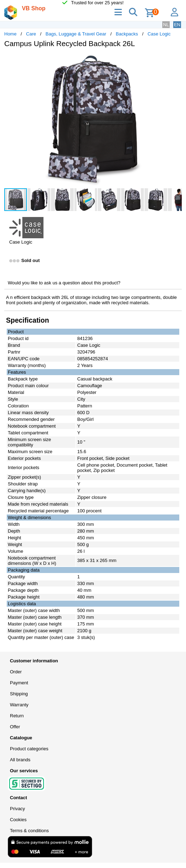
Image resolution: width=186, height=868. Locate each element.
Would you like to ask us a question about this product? (64, 283)
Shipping (19, 694)
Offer (15, 727)
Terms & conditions (29, 831)
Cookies (18, 820)
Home (10, 34)
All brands (20, 760)
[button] (175, 61)
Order (16, 672)
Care (31, 34)
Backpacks (127, 34)
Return (17, 716)
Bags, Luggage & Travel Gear (76, 34)
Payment (19, 683)
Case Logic (159, 34)
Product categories (29, 749)
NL (166, 25)
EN (177, 25)
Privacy (18, 809)
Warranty (19, 705)
